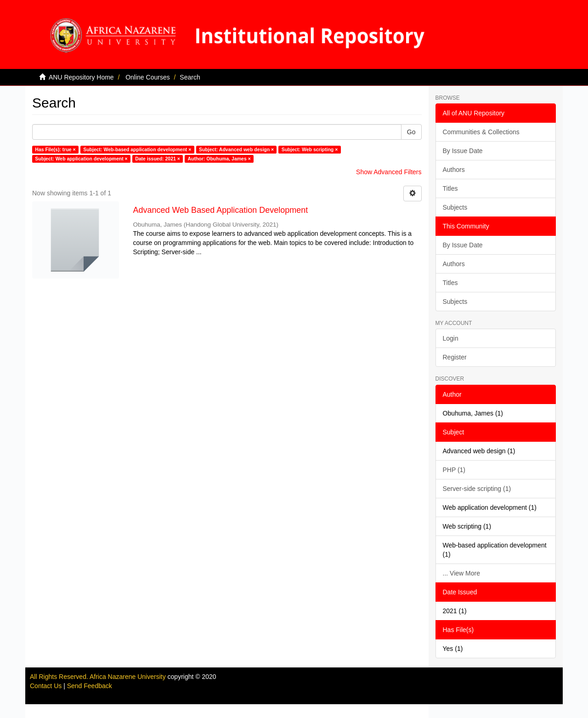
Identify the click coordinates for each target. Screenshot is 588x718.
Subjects (455, 207)
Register (455, 357)
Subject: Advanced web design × (236, 149)
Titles (450, 188)
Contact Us (46, 686)
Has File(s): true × (55, 149)
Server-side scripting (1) (477, 489)
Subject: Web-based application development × (137, 149)
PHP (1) (454, 470)
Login (451, 338)
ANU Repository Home (81, 77)
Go (411, 132)
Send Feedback (90, 686)
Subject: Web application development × (81, 159)
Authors (454, 170)
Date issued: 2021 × (158, 159)
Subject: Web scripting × (310, 149)
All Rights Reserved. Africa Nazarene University (99, 677)
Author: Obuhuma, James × (219, 159)
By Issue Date (463, 151)
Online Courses (148, 77)
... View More (461, 573)
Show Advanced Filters (389, 172)
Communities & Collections (481, 132)
